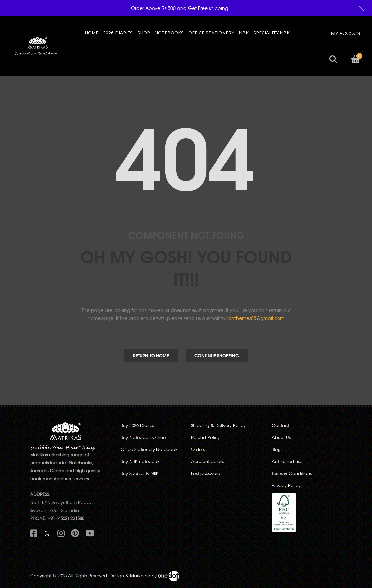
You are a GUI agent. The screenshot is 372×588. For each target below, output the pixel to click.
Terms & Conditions (292, 473)
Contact (280, 425)
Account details (208, 461)
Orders (198, 449)
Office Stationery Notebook (149, 449)
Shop (144, 33)
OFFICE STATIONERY (211, 33)
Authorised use (287, 461)
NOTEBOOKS (169, 33)
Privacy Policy (286, 485)
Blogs (277, 449)
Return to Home (151, 355)
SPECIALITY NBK (272, 33)
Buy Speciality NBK (140, 473)
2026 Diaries (118, 33)
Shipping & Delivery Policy (218, 425)
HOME (92, 33)
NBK (244, 33)
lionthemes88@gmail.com (255, 318)
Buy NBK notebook (140, 461)
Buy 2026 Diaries (137, 425)
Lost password (206, 473)
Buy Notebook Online (143, 437)
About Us (281, 437)
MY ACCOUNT (346, 33)
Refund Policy (205, 437)
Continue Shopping (217, 355)
